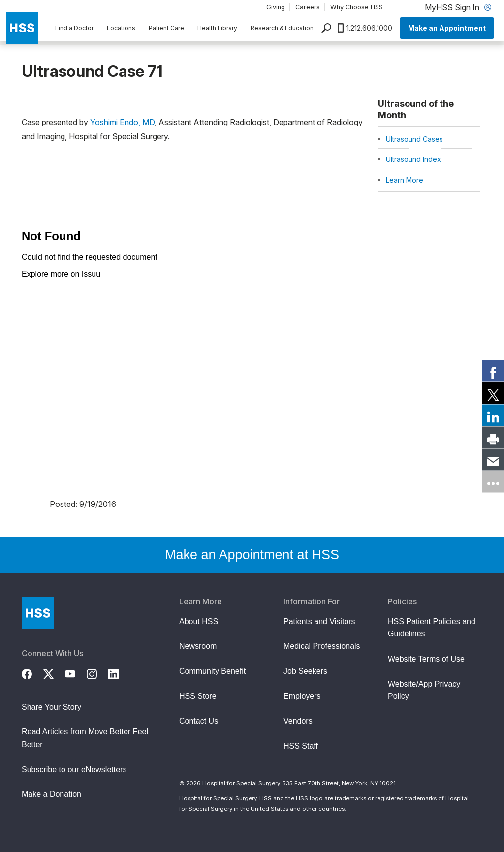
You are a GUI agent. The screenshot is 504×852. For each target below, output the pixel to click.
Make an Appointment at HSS (252, 555)
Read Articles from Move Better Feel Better (85, 738)
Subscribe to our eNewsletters (74, 770)
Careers (308, 7)
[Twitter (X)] (54, 673)
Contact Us (199, 721)
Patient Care (166, 28)
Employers (302, 696)
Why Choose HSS (357, 7)
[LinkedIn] (119, 673)
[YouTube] (76, 673)
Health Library (217, 28)
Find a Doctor (74, 28)
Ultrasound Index (413, 159)
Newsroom (198, 646)
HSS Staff (301, 746)
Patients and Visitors (319, 621)
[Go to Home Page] (38, 613)
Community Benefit (212, 671)
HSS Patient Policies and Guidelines (432, 628)
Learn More (405, 180)
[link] (493, 371)
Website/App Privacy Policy (424, 690)
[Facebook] (32, 673)
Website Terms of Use (426, 659)
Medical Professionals (322, 646)
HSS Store (198, 696)
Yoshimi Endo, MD (122, 122)
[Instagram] (97, 673)
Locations (121, 28)
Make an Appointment (447, 28)
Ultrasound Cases (414, 139)
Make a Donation (51, 794)
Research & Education (282, 28)
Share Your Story (51, 707)
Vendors (298, 721)
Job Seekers (305, 671)
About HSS (199, 621)
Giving (276, 7)
